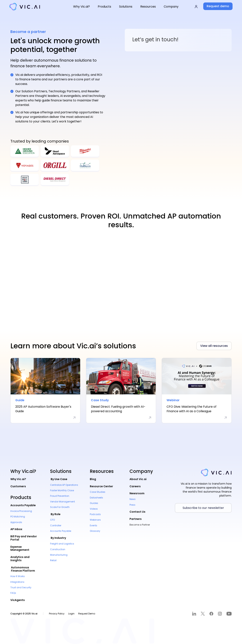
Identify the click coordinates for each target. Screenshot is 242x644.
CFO (52, 520)
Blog (93, 479)
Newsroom (137, 493)
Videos (94, 509)
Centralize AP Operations (64, 485)
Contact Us (137, 512)
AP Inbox (16, 529)
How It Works (18, 576)
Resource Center (101, 486)
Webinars (95, 520)
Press (132, 505)
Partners (136, 519)
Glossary (95, 531)
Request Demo (87, 614)
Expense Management (20, 548)
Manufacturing (59, 555)
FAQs (13, 593)
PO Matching (18, 517)
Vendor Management (62, 502)
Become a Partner (140, 525)
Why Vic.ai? (18, 479)
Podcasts (95, 514)
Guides (94, 503)
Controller (56, 525)
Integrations (17, 582)
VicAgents (18, 600)
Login (71, 614)
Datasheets (96, 498)
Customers (18, 486)
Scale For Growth (60, 507)
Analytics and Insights (20, 559)
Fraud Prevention (60, 496)
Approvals (16, 522)
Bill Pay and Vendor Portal (24, 538)
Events (93, 525)
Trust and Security (21, 587)
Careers (135, 486)
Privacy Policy (57, 614)
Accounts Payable (23, 505)
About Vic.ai (138, 479)
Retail (53, 560)
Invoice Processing (21, 511)
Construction (58, 549)
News (133, 499)
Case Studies (98, 492)
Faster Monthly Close (62, 490)
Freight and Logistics (62, 544)
